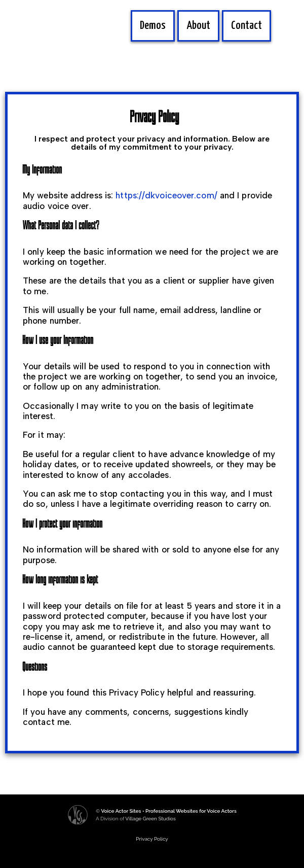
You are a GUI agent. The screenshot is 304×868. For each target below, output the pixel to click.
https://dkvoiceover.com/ (166, 195)
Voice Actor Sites (121, 811)
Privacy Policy (152, 839)
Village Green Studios (150, 819)
